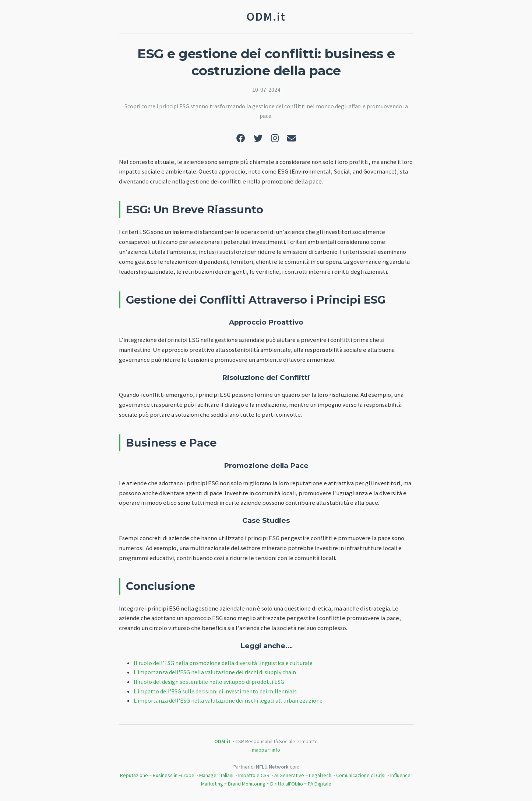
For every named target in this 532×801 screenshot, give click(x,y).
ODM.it (222, 741)
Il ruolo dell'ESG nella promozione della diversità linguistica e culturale (223, 663)
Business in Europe (174, 775)
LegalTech (320, 775)
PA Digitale (320, 784)
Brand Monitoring (247, 784)
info (276, 750)
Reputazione (134, 775)
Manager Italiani (216, 775)
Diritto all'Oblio (287, 784)
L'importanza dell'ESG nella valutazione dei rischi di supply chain (215, 672)
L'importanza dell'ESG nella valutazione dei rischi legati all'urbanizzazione (228, 700)
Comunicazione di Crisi (361, 775)
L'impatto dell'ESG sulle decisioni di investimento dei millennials (215, 691)
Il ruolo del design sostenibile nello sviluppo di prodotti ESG (209, 682)
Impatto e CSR (254, 775)
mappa (259, 750)
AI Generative (289, 775)
